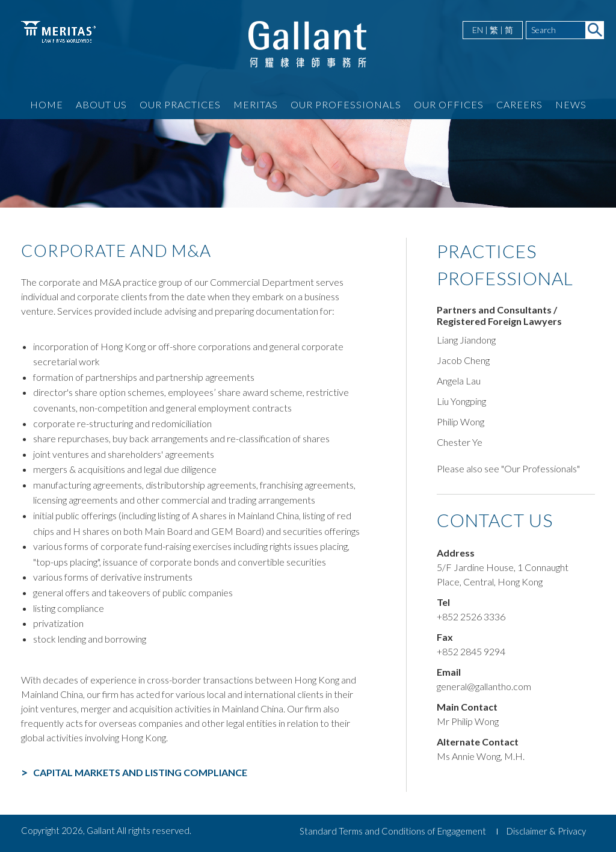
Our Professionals (346, 104)
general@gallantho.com (484, 686)
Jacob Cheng (463, 360)
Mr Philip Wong (468, 721)
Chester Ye (460, 442)
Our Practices (180, 104)
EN (478, 30)
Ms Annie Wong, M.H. (481, 756)
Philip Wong (460, 421)
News (571, 104)
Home (47, 104)
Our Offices (449, 104)
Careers (519, 104)
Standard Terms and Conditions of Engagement (393, 831)
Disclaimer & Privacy (546, 831)
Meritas (256, 104)
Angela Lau (459, 381)
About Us (101, 104)
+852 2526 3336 (471, 616)
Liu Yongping (461, 401)
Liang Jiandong (466, 340)
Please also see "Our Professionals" (508, 468)
